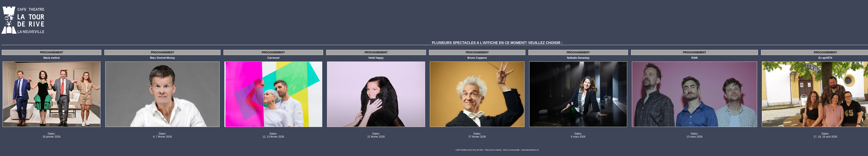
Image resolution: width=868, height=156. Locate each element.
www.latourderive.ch (530, 150)
